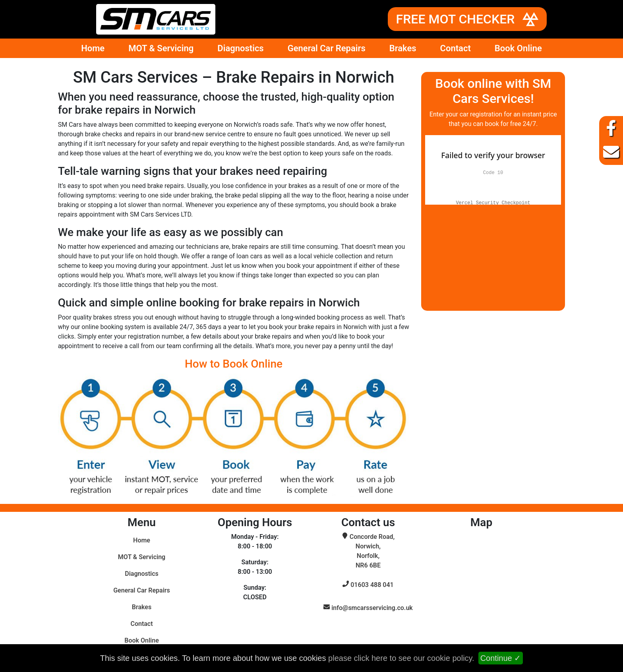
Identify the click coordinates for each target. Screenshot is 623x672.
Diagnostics (240, 48)
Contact (456, 48)
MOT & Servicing (161, 48)
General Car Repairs (327, 48)
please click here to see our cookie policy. (401, 658)
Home (93, 48)
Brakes (403, 48)
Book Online (518, 48)
